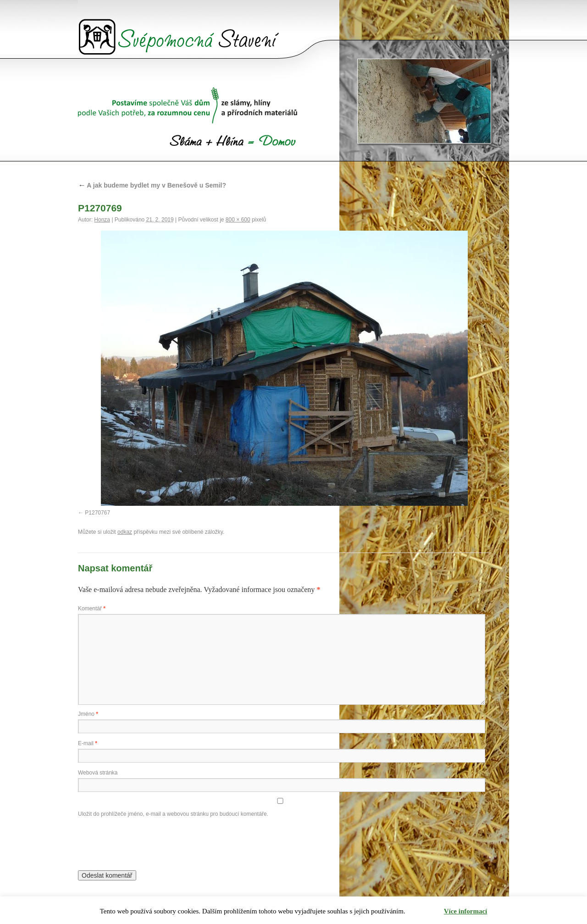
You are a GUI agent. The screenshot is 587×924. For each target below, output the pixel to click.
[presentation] (148, 842)
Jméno (88, 714)
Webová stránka (98, 773)
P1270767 (97, 513)
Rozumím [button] (425, 911)
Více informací (466, 911)
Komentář (92, 609)
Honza (102, 220)
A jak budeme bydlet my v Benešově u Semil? (152, 185)
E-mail (88, 743)
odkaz (125, 532)
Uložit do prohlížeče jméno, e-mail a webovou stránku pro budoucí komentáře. (173, 814)
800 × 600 (238, 220)
